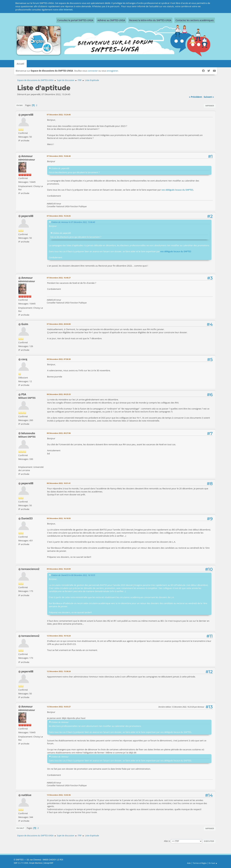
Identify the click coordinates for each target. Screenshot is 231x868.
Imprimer (210, 106)
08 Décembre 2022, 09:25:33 (59, 394)
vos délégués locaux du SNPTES (177, 190)
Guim (25, 324)
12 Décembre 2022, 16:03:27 (59, 707)
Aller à (167, 841)
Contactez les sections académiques (195, 20)
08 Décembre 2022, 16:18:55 (59, 518)
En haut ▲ (213, 863)
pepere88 (27, 115)
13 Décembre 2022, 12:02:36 (59, 795)
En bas (20, 105)
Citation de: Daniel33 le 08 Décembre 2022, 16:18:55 (73, 575)
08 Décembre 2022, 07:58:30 (59, 359)
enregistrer (113, 71)
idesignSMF (49, 863)
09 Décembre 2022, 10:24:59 (59, 569)
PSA (24, 394)
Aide (189, 863)
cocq (24, 359)
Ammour (27, 156)
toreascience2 (30, 569)
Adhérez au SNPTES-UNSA (111, 20)
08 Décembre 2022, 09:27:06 (59, 433)
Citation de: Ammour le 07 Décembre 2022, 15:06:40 (73, 222)
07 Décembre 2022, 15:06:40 (59, 156)
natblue (26, 795)
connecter (93, 71)
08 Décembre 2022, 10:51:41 (59, 483)
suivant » (209, 97)
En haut (20, 828)
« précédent (196, 97)
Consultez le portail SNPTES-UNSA (75, 20)
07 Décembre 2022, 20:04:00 (59, 324)
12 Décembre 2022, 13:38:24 (59, 671)
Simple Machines (36, 863)
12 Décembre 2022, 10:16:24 (59, 636)
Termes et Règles (200, 863)
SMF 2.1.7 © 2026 (21, 863)
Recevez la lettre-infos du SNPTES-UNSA (150, 20)
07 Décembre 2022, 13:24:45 (59, 115)
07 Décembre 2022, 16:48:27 (59, 278)
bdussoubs (28, 433)
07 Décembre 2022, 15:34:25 (59, 216)
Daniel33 (27, 518)
